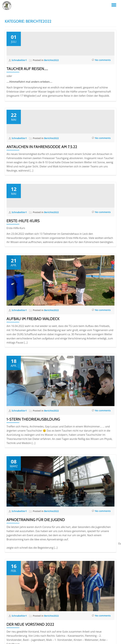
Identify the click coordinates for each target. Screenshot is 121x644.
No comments (101, 87)
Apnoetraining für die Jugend (36, 599)
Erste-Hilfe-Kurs (23, 300)
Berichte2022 (52, 86)
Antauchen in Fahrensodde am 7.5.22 (42, 200)
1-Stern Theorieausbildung (33, 498)
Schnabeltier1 (20, 86)
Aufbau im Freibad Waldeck (33, 398)
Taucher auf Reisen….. (27, 95)
